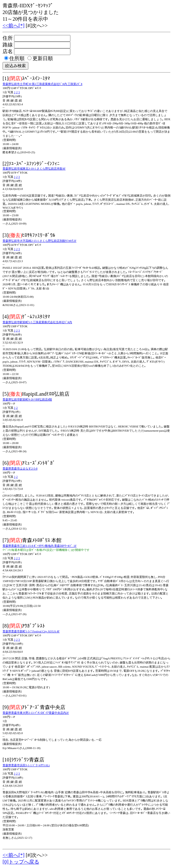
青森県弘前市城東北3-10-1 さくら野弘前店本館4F (34, 169)
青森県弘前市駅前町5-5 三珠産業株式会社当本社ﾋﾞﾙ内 (37, 322)
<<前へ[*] (14, 26)
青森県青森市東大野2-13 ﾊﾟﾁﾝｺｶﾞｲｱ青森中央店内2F (36, 713)
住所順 (14, 58)
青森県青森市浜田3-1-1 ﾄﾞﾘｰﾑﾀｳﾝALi (26, 765)
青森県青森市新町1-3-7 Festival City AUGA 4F (31, 631)
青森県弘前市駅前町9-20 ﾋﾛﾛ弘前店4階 (27, 399)
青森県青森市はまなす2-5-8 (20, 469)
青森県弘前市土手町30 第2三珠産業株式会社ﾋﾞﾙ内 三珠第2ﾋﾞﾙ (43, 84)
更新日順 (40, 58)
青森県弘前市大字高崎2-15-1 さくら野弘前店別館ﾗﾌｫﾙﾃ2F (40, 241)
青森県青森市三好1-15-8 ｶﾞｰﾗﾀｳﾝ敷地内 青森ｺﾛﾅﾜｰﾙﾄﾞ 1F (40, 546)
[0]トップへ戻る (21, 862)
